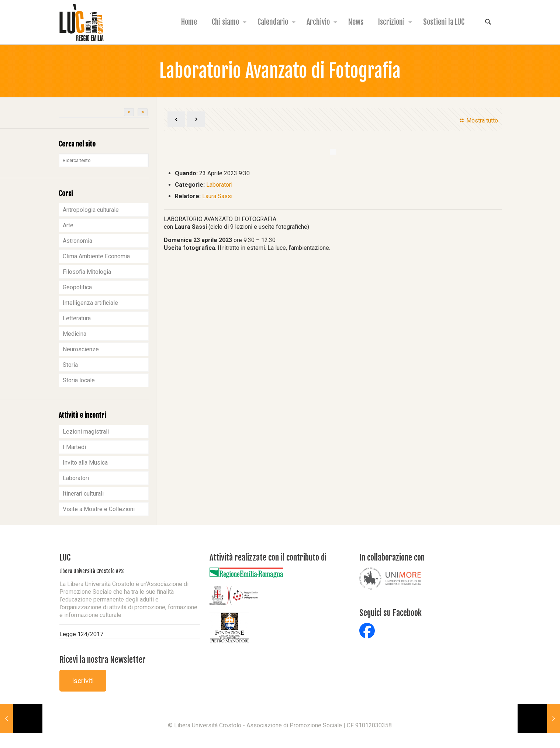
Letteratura (77, 318)
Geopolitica (77, 287)
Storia (70, 365)
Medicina (75, 334)
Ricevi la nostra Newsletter (103, 660)
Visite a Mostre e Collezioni (99, 509)
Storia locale (79, 380)
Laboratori (219, 185)
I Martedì (74, 447)
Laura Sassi (217, 196)
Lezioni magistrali (86, 432)
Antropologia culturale (91, 210)
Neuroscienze (81, 349)
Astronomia (77, 241)
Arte (68, 225)
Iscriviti (83, 681)
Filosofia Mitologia (87, 272)
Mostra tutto (478, 120)
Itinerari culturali (83, 494)
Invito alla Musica (85, 463)
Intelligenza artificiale (90, 303)
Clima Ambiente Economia (96, 256)
